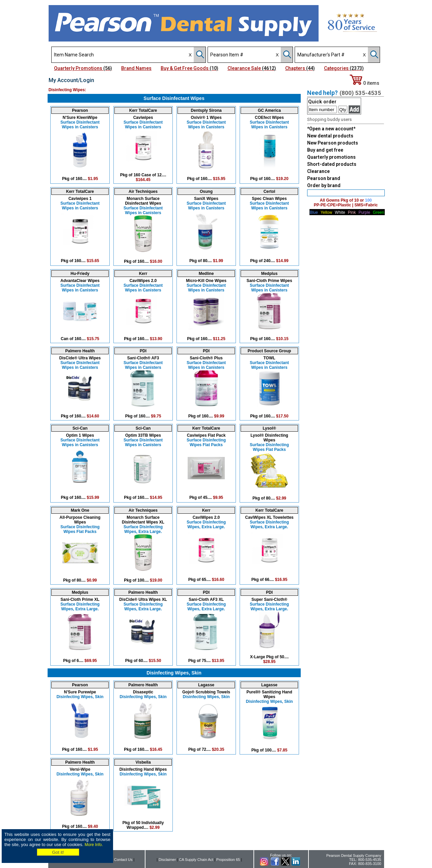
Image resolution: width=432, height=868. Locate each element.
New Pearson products (333, 143)
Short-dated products (332, 164)
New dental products (330, 136)
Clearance (318, 171)
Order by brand (324, 185)
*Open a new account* (331, 129)
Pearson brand (324, 178)
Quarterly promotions (331, 157)
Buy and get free (325, 150)
